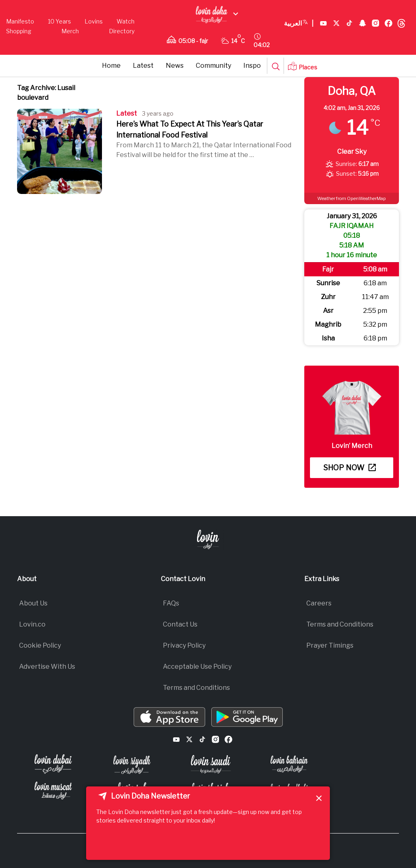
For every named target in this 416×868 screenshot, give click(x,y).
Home (111, 66)
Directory (122, 31)
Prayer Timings (330, 645)
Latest (143, 66)
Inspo (252, 66)
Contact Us (180, 624)
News (175, 66)
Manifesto (20, 21)
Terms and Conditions (196, 688)
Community (213, 66)
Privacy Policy (184, 645)
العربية (299, 24)
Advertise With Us (47, 667)
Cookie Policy (40, 645)
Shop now (350, 468)
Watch (126, 21)
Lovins (94, 21)
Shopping (19, 31)
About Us (33, 603)
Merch (70, 31)
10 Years (60, 21)
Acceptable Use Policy (197, 667)
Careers (319, 603)
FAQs (171, 603)
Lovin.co (32, 624)
